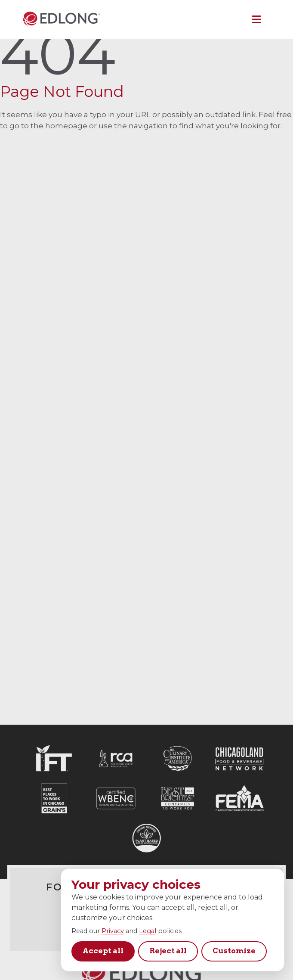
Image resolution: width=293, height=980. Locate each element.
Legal (148, 931)
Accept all (103, 951)
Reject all (168, 951)
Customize (234, 951)
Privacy (113, 931)
